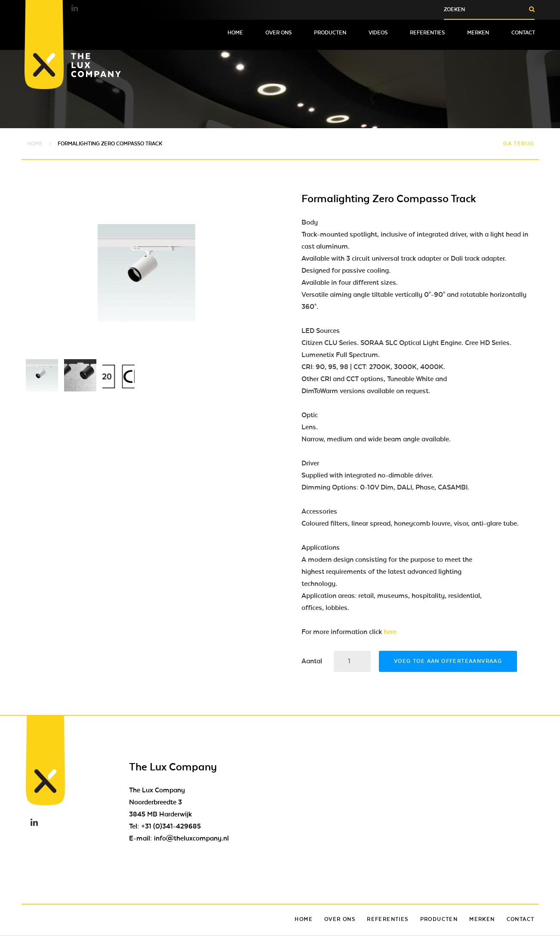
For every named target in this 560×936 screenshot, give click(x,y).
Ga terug (519, 144)
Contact (523, 33)
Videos (378, 33)
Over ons (278, 33)
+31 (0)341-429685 (171, 826)
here (390, 632)
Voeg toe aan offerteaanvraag (448, 661)
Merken (478, 33)
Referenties (427, 33)
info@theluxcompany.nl (191, 838)
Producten (330, 33)
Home (235, 33)
